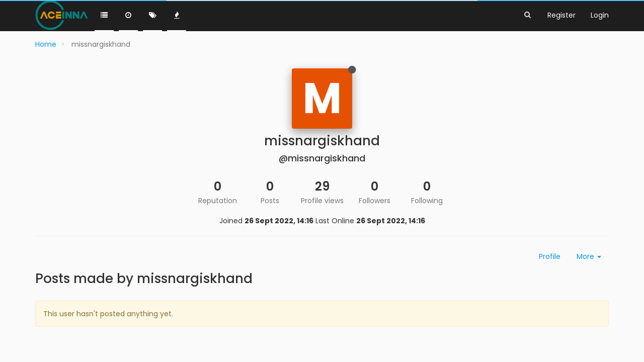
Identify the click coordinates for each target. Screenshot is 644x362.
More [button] (589, 256)
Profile (550, 256)
